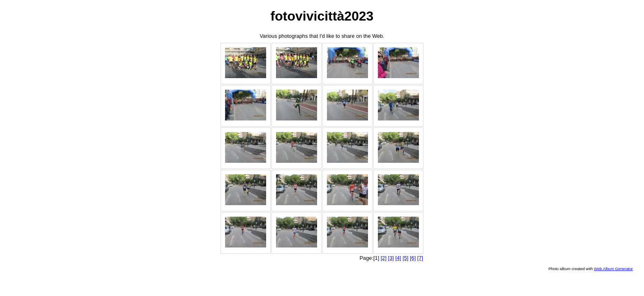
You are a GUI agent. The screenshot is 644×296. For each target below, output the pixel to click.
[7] (420, 258)
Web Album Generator (613, 269)
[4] (398, 258)
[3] (391, 258)
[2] (384, 258)
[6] (413, 258)
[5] (405, 258)
